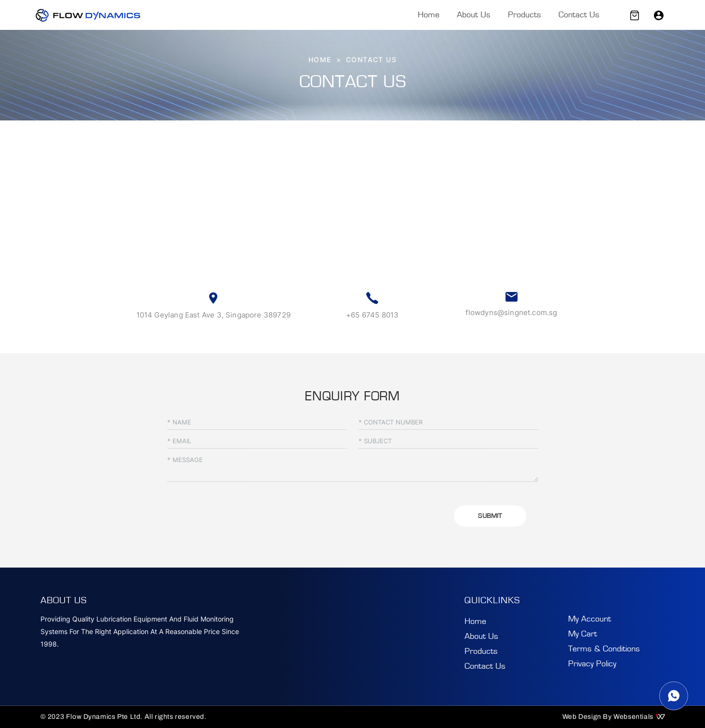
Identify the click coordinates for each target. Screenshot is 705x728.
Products (525, 15)
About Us (474, 15)
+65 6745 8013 (372, 315)
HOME (320, 60)
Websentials (639, 717)
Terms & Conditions (604, 649)
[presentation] (240, 512)
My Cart (583, 634)
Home (429, 15)
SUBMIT (490, 516)
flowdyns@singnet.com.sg (511, 312)
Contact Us (579, 15)
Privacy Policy (592, 664)
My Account (590, 619)
